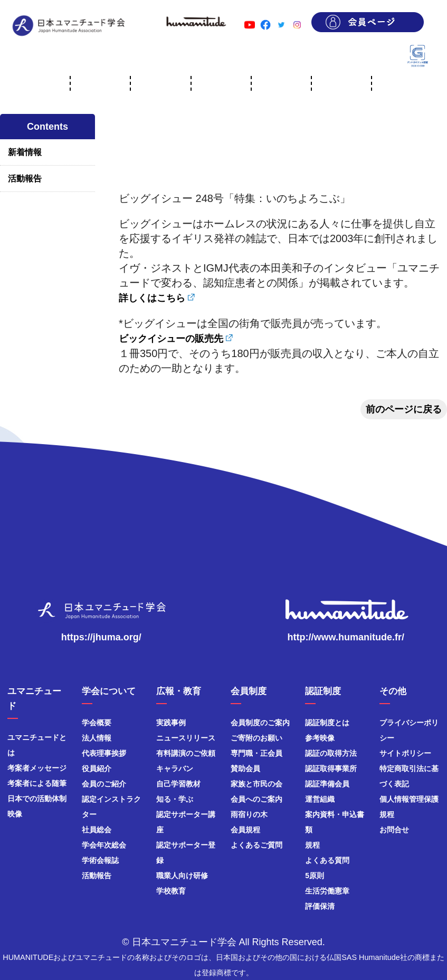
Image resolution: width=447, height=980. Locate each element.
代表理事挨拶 (104, 753)
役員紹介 (97, 768)
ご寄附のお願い (256, 738)
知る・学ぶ (175, 799)
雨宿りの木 (249, 814)
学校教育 (171, 891)
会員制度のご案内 (260, 723)
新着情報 (25, 152)
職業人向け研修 (182, 876)
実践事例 (171, 723)
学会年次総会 (104, 845)
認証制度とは (327, 723)
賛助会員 (245, 768)
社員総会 (97, 830)
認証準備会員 (327, 784)
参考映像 (320, 738)
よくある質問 (327, 860)
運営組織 (320, 799)
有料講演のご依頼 (186, 753)
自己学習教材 (178, 784)
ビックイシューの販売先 (171, 339)
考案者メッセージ (37, 768)
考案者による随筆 (37, 783)
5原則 (315, 876)
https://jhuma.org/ (101, 637)
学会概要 (97, 723)
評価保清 (320, 906)
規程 (312, 845)
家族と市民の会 (256, 784)
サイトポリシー (405, 753)
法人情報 (97, 738)
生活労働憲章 (327, 891)
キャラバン (175, 768)
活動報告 (25, 179)
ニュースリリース (186, 738)
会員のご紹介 (104, 784)
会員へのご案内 (256, 799)
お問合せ (394, 830)
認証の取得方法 (331, 753)
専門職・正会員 (256, 753)
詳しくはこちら (152, 298)
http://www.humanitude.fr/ (346, 637)
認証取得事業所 (331, 768)
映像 (15, 814)
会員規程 (245, 830)
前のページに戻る (404, 409)
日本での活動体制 (37, 799)
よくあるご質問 (256, 845)
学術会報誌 (100, 860)
